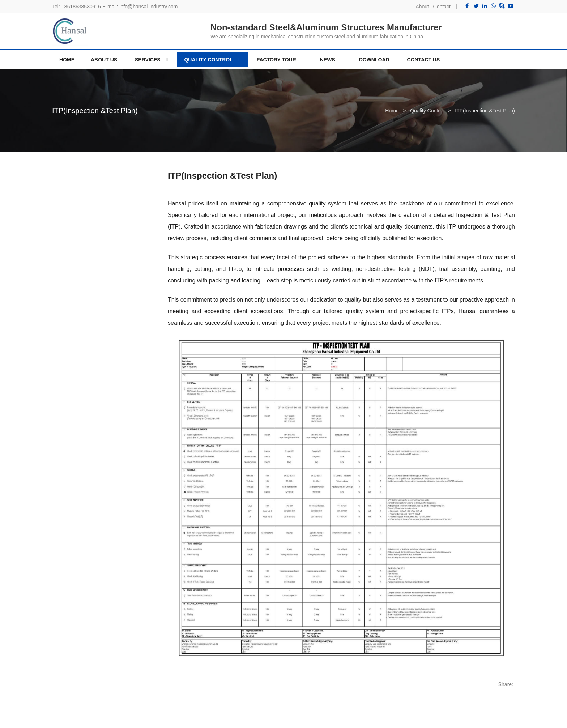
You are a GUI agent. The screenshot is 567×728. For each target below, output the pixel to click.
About (422, 7)
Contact (442, 7)
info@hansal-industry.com (148, 7)
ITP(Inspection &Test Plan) (95, 111)
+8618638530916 (81, 7)
